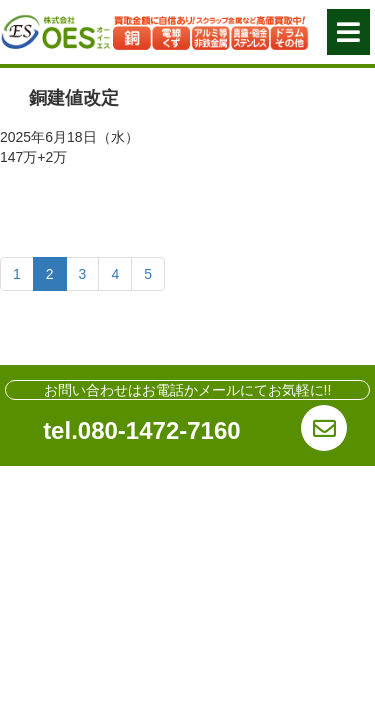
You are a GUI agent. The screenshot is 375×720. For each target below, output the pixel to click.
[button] (348, 32)
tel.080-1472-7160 (141, 430)
